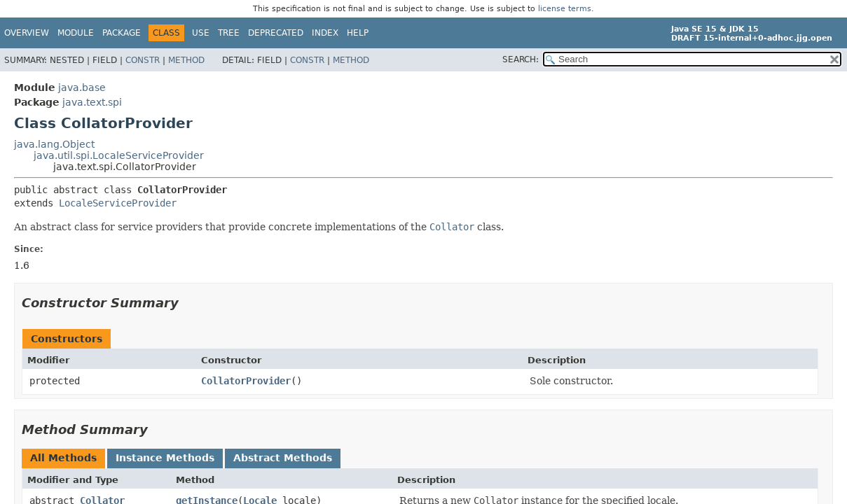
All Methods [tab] (63, 458)
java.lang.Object (54, 144)
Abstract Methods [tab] (283, 458)
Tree (229, 33)
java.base (82, 87)
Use (201, 33)
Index (325, 33)
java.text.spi (92, 102)
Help (358, 33)
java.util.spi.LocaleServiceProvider (119, 155)
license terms (565, 9)
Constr (143, 60)
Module (76, 33)
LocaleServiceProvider (118, 203)
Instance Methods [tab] (165, 458)
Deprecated (276, 33)
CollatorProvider (246, 381)
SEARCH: (521, 59)
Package (122, 33)
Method (186, 60)
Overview (27, 33)
